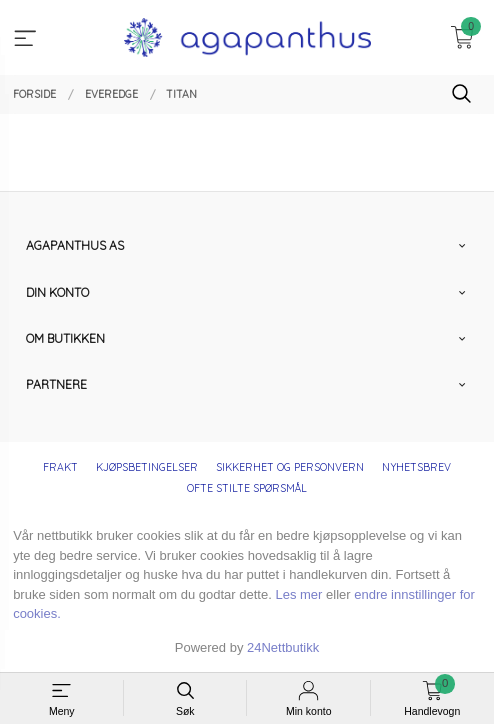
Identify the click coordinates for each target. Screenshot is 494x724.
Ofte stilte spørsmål (247, 488)
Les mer (298, 594)
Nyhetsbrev (416, 467)
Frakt (60, 467)
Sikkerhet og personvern (290, 467)
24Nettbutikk (283, 647)
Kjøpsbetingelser (147, 467)
